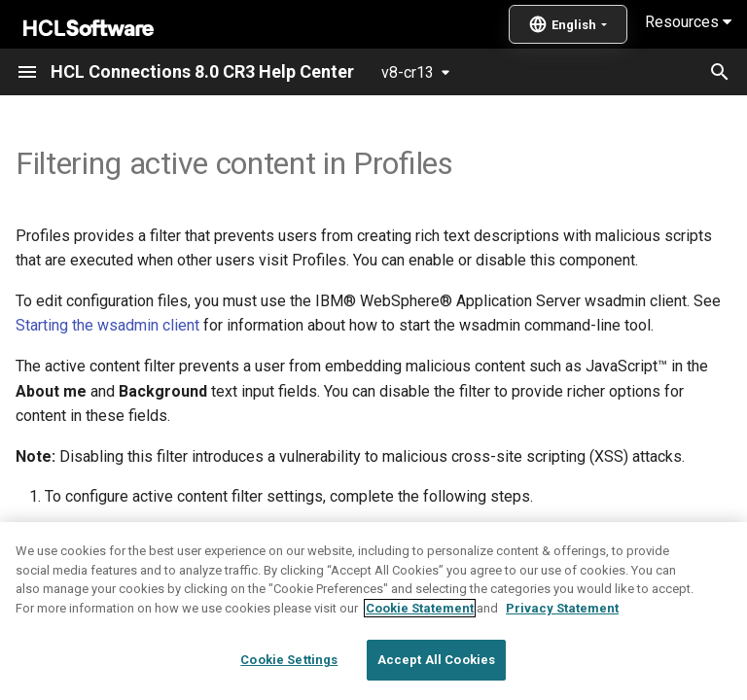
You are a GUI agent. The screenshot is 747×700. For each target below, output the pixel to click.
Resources (688, 22)
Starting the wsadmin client (107, 325)
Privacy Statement (562, 653)
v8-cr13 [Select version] (408, 72)
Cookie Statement (420, 653)
